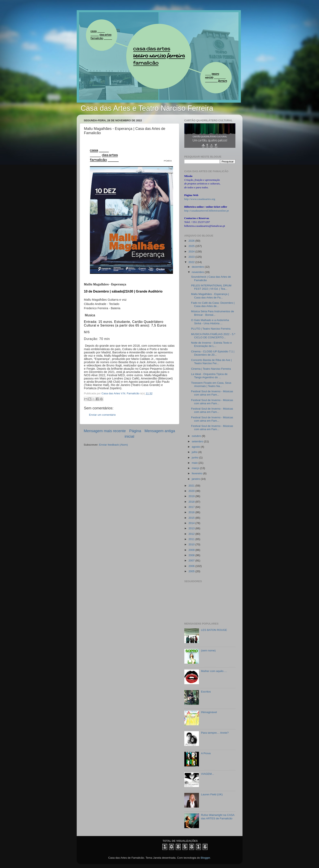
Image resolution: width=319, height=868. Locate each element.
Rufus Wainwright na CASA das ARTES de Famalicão (218, 817)
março (196, 468)
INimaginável (209, 712)
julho (195, 452)
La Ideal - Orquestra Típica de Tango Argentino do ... (209, 376)
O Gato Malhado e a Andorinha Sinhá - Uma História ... (210, 322)
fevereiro (198, 473)
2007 (192, 561)
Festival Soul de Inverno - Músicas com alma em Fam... (212, 393)
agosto (196, 447)
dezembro (198, 267)
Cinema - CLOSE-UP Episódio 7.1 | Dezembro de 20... (213, 353)
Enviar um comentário (102, 415)
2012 (192, 534)
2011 (192, 539)
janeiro (196, 479)
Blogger (205, 858)
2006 (192, 566)
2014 (192, 523)
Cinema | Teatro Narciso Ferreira (211, 369)
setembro (198, 441)
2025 (192, 246)
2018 (192, 502)
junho (196, 458)
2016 (192, 512)
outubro (197, 436)
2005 (192, 571)
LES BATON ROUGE (214, 630)
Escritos (206, 692)
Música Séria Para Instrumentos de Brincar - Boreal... (212, 313)
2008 (192, 555)
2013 (192, 528)
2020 (192, 491)
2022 (192, 262)
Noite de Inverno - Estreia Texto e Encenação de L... (211, 344)
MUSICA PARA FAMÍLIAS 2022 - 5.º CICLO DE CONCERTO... (213, 336)
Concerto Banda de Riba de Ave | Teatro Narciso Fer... (211, 362)
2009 (192, 550)
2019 (192, 496)
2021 (192, 486)
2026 (192, 241)
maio (195, 463)
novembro (198, 272)
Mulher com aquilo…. (214, 671)
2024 (192, 252)
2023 (192, 257)
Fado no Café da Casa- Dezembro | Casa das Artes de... (213, 304)
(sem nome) (208, 650)
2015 (192, 518)
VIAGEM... (208, 774)
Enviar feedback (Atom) (113, 445)
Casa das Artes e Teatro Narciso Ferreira (147, 108)
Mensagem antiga (160, 431)
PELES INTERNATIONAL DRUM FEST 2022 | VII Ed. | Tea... (211, 287)
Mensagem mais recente (105, 431)
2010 (192, 544)
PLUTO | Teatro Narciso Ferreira (211, 329)
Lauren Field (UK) (212, 794)
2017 (192, 507)
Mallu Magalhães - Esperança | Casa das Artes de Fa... (210, 296)
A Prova (206, 753)
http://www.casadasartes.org (200, 199)
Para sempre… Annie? (215, 733)
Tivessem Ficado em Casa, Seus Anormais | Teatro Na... (211, 384)
